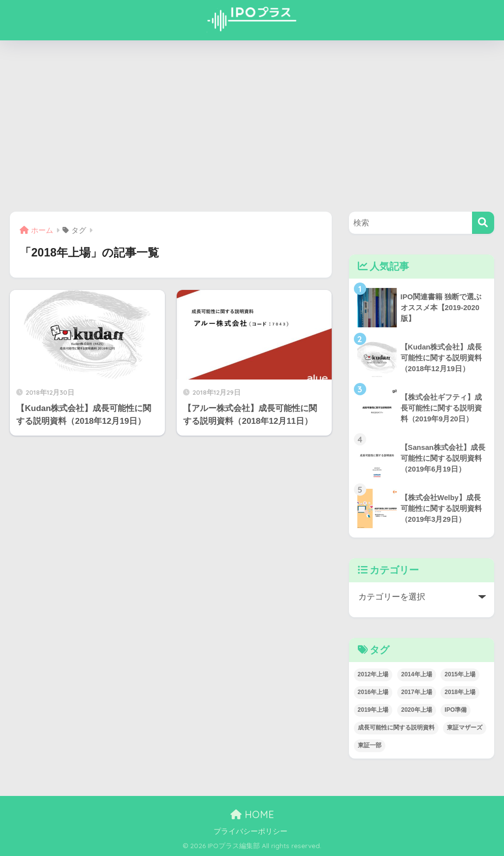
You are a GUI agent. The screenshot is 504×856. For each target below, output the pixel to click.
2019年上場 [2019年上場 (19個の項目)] (373, 710)
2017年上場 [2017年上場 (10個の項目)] (417, 692)
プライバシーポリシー (251, 831)
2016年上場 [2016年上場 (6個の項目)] (373, 692)
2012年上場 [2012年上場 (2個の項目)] (373, 674)
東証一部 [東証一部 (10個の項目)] (370, 745)
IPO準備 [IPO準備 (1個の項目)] (456, 710)
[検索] (483, 223)
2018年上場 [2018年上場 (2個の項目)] (460, 692)
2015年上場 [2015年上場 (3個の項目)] (460, 674)
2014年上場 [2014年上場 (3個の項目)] (417, 674)
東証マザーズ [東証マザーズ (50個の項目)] (465, 728)
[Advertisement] (252, 126)
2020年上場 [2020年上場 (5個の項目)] (417, 710)
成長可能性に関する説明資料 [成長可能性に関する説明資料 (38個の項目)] (396, 728)
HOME (252, 814)
